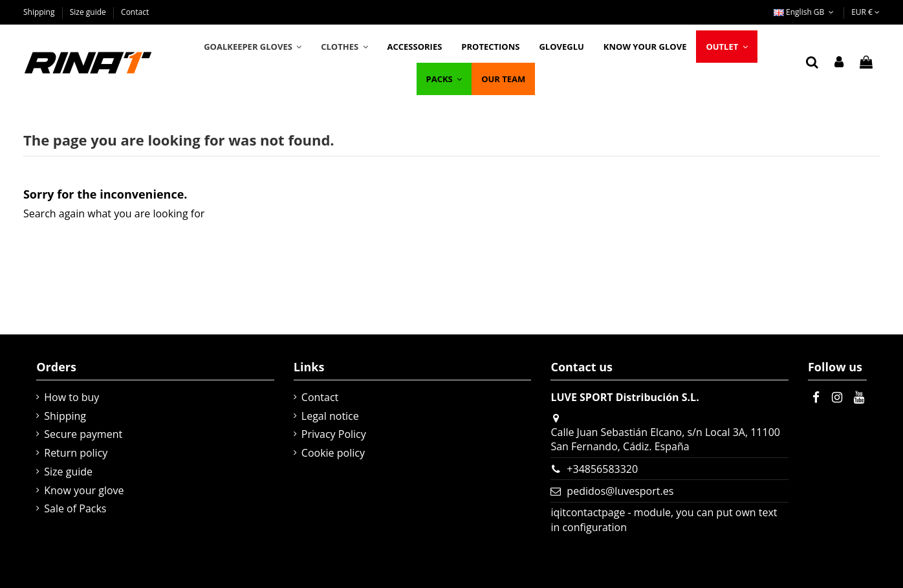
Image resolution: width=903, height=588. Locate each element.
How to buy (71, 397)
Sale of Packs (75, 508)
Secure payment (83, 434)
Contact (135, 12)
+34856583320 (602, 469)
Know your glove (84, 490)
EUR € (865, 12)
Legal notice (330, 416)
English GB (805, 12)
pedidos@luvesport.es (620, 491)
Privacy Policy (334, 434)
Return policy (76, 453)
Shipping (40, 12)
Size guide (89, 12)
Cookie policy (333, 453)
